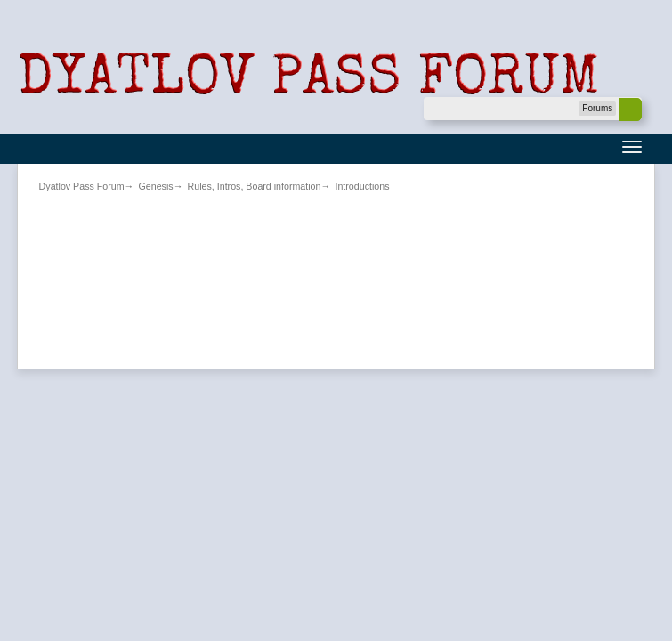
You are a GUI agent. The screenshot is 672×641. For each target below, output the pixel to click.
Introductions (362, 186)
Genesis (156, 186)
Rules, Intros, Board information (255, 186)
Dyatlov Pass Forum (82, 186)
